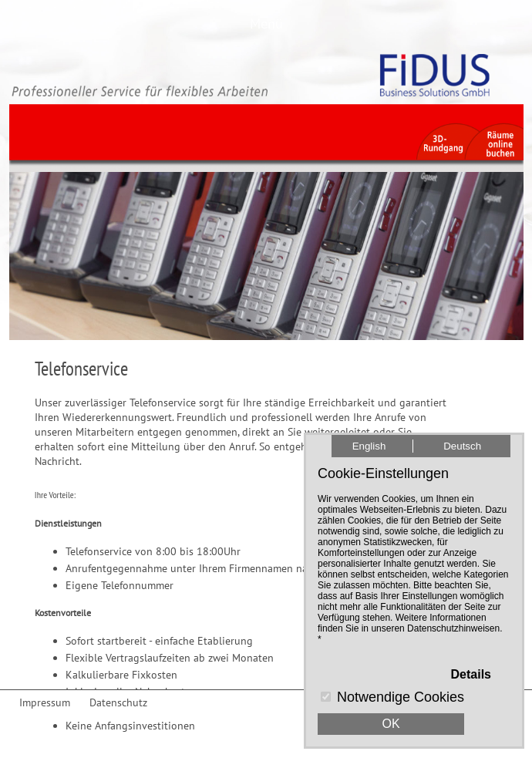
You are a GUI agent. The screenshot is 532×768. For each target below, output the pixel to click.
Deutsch (462, 446)
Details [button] (471, 674)
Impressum (45, 702)
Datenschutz (118, 702)
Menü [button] (266, 24)
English (369, 446)
